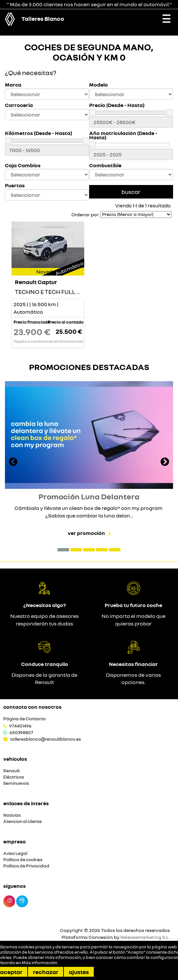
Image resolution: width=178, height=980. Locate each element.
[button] (63, 550)
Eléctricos (14, 777)
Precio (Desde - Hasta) (117, 105)
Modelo (99, 85)
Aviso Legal (15, 853)
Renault (12, 771)
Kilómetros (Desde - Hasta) (38, 133)
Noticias (12, 815)
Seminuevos (16, 783)
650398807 (21, 732)
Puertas (15, 185)
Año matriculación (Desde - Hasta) (123, 135)
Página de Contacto (25, 719)
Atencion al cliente (23, 821)
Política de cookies (23, 860)
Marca (13, 85)
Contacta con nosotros (32, 707)
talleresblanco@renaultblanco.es (46, 739)
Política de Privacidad (26, 866)
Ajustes (79, 972)
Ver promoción (86, 533)
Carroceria (19, 105)
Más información (39, 963)
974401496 (20, 726)
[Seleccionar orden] (136, 214)
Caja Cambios (23, 165)
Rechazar (46, 972)
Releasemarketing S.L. (145, 937)
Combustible (105, 165)
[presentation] (13, 463)
